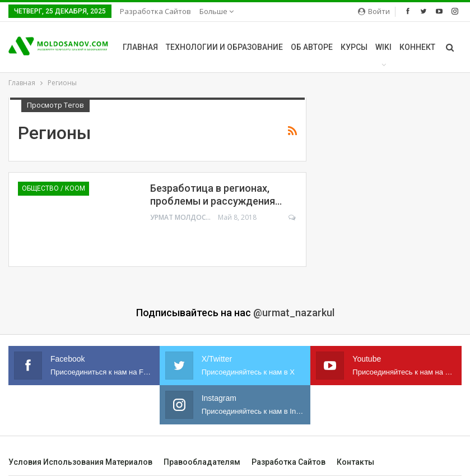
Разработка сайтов (155, 11)
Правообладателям (202, 462)
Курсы (354, 47)
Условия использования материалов (80, 462)
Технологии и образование (224, 47)
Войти (374, 11)
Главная (140, 47)
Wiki (383, 47)
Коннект (417, 47)
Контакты (355, 462)
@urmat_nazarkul (294, 313)
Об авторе (312, 47)
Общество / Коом (53, 188)
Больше (217, 11)
